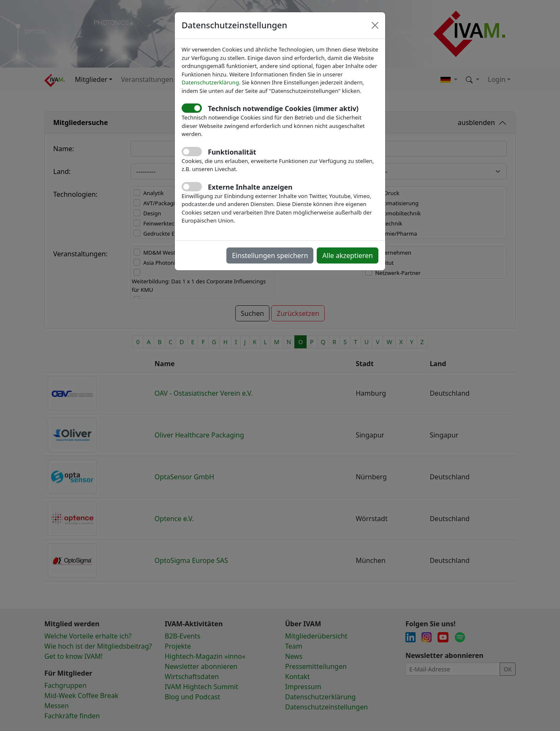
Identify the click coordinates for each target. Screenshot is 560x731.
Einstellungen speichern (270, 255)
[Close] (375, 25)
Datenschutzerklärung (210, 82)
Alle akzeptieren (348, 255)
